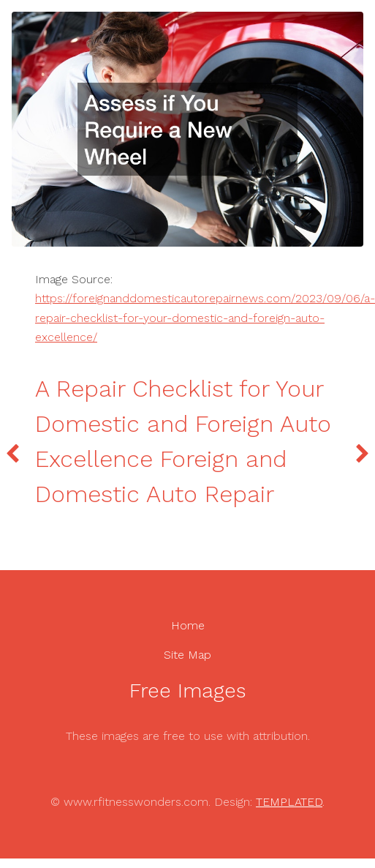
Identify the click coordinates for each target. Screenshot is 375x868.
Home (188, 625)
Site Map (187, 655)
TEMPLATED (289, 802)
